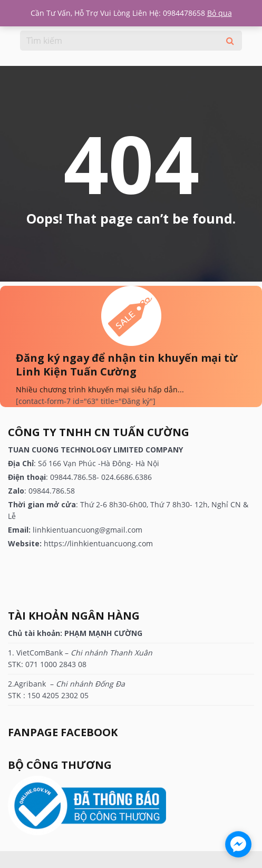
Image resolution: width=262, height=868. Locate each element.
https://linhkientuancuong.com (98, 543)
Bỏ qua (220, 13)
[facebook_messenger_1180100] (238, 844)
